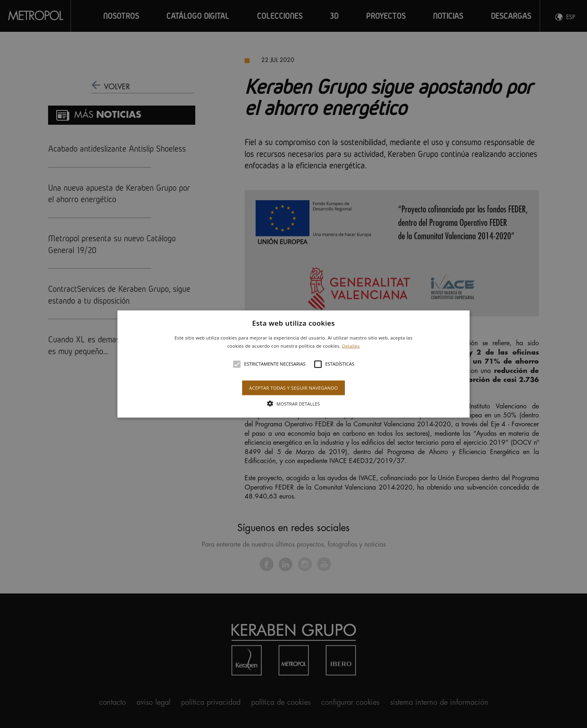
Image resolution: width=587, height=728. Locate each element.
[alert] (293, 364)
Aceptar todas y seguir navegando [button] (293, 387)
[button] (293, 364)
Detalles (351, 345)
